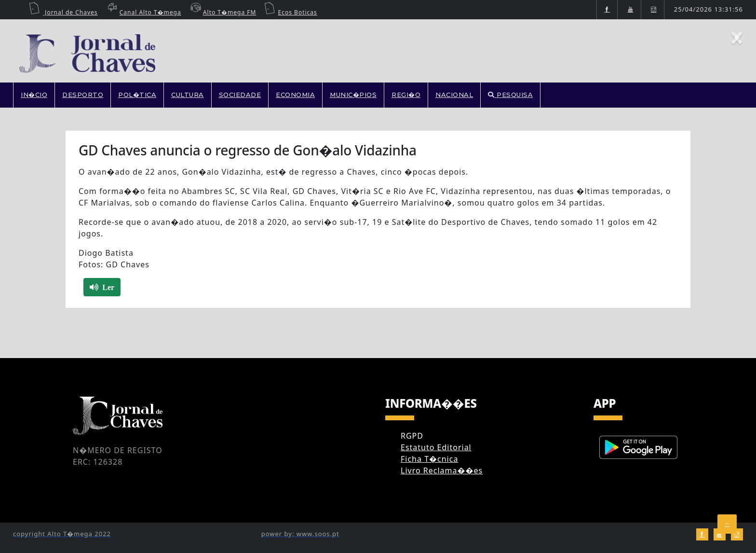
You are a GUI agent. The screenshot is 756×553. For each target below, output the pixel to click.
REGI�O (406, 95)
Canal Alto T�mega (143, 12)
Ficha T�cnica (429, 459)
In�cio (34, 95)
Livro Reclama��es (442, 470)
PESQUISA (510, 95)
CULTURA (188, 95)
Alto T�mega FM (222, 12)
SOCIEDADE (240, 95)
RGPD (412, 436)
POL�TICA (137, 95)
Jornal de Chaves (63, 12)
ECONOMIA (295, 95)
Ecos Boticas (290, 12)
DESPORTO (83, 95)
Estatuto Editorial (436, 447)
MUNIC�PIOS (353, 95)
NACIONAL (454, 95)
